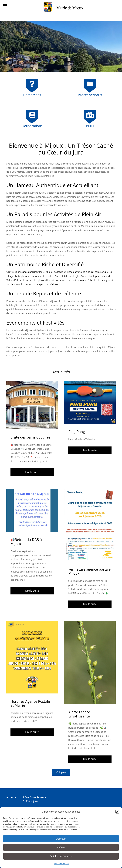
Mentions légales (62, 863)
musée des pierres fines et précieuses (46, 280)
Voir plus (61, 772)
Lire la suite (32, 472)
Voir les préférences (61, 856)
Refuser (61, 847)
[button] (117, 812)
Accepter (61, 839)
